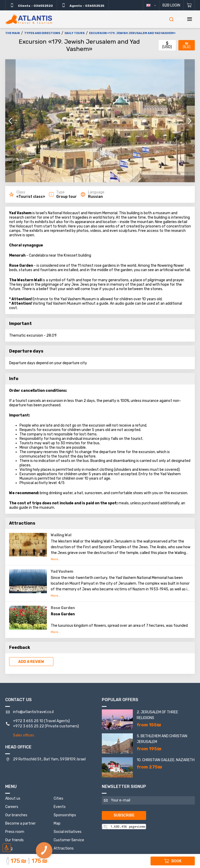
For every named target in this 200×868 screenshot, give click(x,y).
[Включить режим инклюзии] (7, 848)
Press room (15, 832)
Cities (58, 798)
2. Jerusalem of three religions (157, 715)
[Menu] (190, 19)
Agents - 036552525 (83, 5)
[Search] (171, 19)
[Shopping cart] (189, 5)
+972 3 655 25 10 (28, 721)
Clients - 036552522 (31, 5)
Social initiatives (68, 832)
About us (13, 798)
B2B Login (171, 5)
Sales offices (24, 735)
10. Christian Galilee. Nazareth (166, 760)
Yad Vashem (62, 572)
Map (57, 823)
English (155, 5)
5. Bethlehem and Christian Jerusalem (162, 739)
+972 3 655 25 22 (29, 726)
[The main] (29, 19)
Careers (12, 807)
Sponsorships (65, 815)
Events (60, 807)
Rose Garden (63, 608)
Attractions (64, 848)
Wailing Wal (61, 535)
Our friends (14, 840)
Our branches (16, 815)
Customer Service (69, 840)
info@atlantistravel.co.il (33, 712)
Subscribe (124, 815)
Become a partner (20, 823)
